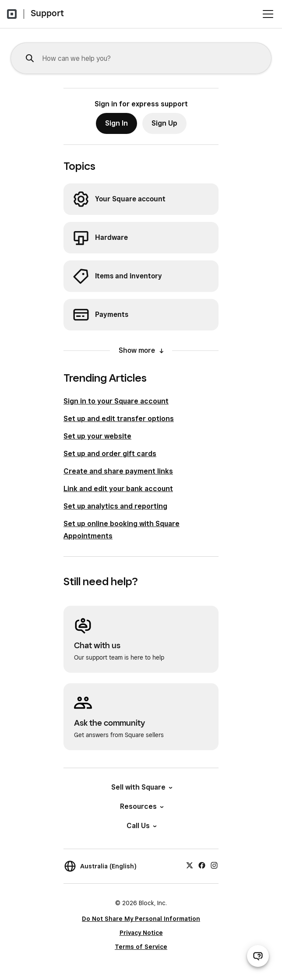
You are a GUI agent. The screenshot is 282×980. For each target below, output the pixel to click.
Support (47, 13)
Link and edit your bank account (118, 489)
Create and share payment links (118, 471)
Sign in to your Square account (116, 401)
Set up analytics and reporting (115, 506)
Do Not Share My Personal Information (141, 919)
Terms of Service (141, 947)
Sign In (116, 123)
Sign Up (164, 123)
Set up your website (97, 436)
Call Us (141, 826)
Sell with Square (141, 787)
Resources (141, 806)
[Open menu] (268, 14)
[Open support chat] (258, 956)
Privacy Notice (141, 933)
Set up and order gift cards (110, 454)
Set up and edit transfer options (119, 419)
